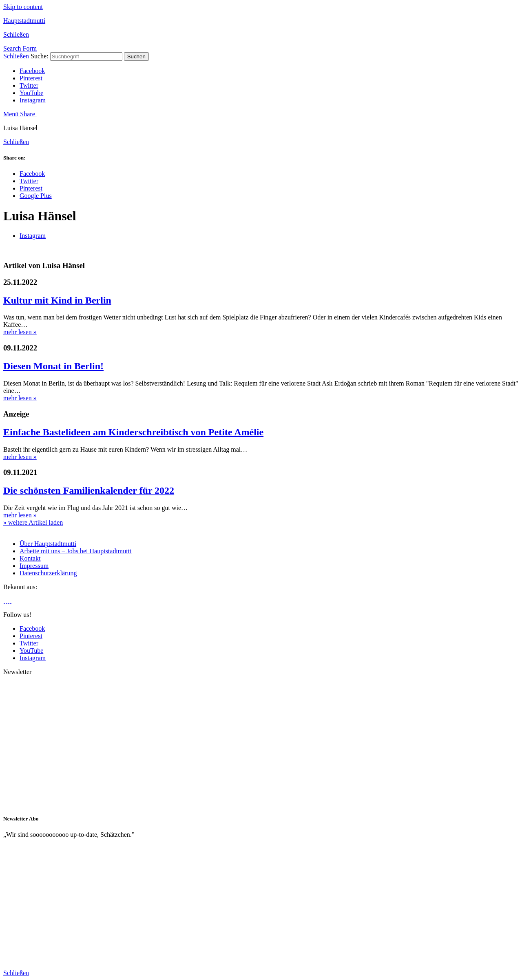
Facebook (32, 71)
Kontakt (30, 558)
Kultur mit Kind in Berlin (57, 300)
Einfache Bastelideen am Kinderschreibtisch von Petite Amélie (133, 432)
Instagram (33, 100)
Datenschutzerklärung (48, 573)
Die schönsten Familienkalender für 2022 (89, 490)
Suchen (136, 57)
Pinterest (31, 78)
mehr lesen (20, 332)
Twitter (29, 85)
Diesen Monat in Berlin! (53, 366)
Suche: (40, 56)
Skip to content (23, 7)
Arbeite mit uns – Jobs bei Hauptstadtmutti (76, 551)
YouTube (31, 93)
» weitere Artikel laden (33, 522)
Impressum (34, 566)
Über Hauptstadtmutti (48, 544)
